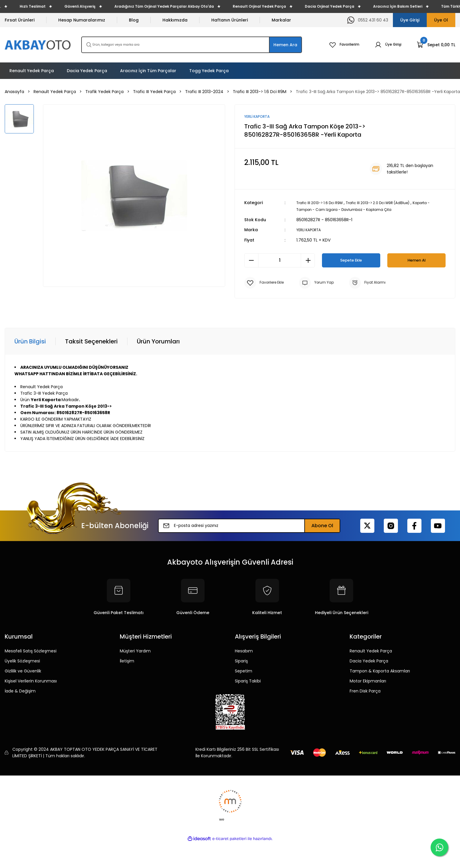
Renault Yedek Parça (371, 651)
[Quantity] (280, 260)
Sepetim (244, 671)
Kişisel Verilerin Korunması (31, 681)
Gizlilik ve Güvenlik (23, 671)
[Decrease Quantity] (251, 260)
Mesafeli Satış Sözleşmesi (31, 651)
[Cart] (436, 45)
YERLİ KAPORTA (311, 230)
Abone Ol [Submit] (322, 525)
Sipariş (241, 661)
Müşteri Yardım (135, 651)
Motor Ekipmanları (368, 681)
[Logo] (38, 45)
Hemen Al (416, 260)
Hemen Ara (285, 45)
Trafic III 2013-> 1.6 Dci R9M (323, 203)
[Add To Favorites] (266, 282)
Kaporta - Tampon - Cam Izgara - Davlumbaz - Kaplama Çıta (360, 210)
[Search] (192, 45)
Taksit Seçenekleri (91, 341)
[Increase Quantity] (308, 260)
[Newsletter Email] (249, 525)
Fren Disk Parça (365, 691)
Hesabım (244, 651)
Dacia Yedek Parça (369, 661)
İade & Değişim (20, 691)
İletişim (127, 661)
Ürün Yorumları (158, 341)
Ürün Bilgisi (30, 341)
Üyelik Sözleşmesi (22, 661)
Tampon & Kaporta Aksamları (380, 671)
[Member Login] (387, 45)
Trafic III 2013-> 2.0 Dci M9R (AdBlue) (390, 203)
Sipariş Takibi (248, 681)
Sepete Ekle (351, 260)
